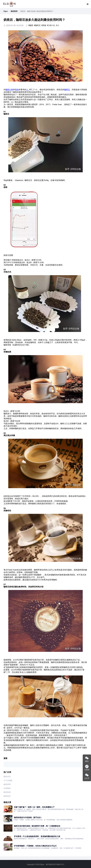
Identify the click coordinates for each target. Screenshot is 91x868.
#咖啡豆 (37, 25)
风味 (17, 90)
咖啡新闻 (14, 11)
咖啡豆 (67, 90)
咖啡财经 (7, 796)
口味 (11, 90)
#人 (54, 25)
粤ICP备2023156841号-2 (55, 864)
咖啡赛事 (7, 784)
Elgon (6, 11)
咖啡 (7, 90)
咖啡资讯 (7, 777)
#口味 (49, 25)
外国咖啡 (7, 788)
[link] (6, 11)
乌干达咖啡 (8, 780)
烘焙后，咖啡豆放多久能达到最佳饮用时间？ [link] (37, 11)
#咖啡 (31, 25)
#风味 (44, 25)
